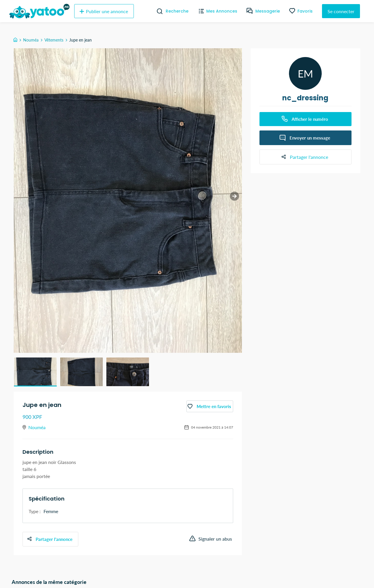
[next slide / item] (231, 200)
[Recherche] (157, 11)
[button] (35, 372)
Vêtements (54, 40)
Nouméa (31, 40)
